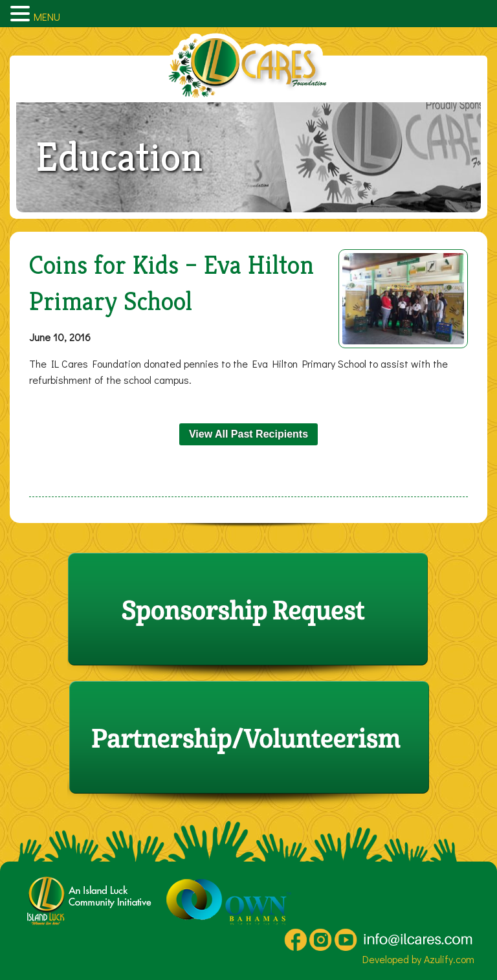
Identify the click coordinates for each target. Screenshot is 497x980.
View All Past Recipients (248, 434)
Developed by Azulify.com (418, 959)
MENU (47, 17)
